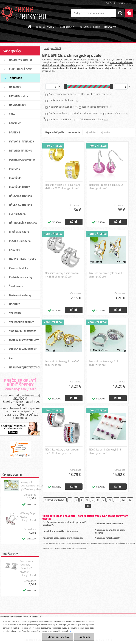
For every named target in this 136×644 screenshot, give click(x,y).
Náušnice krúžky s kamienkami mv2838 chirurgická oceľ (62, 275)
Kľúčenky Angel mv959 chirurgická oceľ (28, 517)
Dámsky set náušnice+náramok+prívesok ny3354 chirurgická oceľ (35, 486)
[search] (120, 13)
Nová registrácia (126, 3)
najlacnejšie (74, 132)
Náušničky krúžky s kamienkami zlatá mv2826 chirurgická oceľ (63, 187)
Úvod (46, 48)
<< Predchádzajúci (55, 500)
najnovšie (105, 132)
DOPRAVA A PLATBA (90, 27)
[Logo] (24, 13)
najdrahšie (90, 132)
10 (109, 500)
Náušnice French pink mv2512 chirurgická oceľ (106, 187)
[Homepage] (30, 27)
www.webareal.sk (33, 617)
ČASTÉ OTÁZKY (67, 27)
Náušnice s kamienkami (53, 68)
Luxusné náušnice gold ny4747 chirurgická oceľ (62, 363)
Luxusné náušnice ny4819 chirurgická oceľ (104, 363)
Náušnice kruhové (51, 65)
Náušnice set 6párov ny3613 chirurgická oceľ (105, 451)
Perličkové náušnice (76, 68)
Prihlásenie (111, 3)
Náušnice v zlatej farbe (103, 68)
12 (123, 500)
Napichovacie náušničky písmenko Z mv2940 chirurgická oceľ (28, 568)
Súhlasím (84, 637)
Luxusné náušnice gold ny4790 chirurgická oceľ (106, 275)
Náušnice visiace (69, 65)
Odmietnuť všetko (57, 637)
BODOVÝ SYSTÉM (45, 27)
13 (130, 500)
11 (116, 500)
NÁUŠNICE (56, 48)
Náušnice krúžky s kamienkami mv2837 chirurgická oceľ (62, 451)
